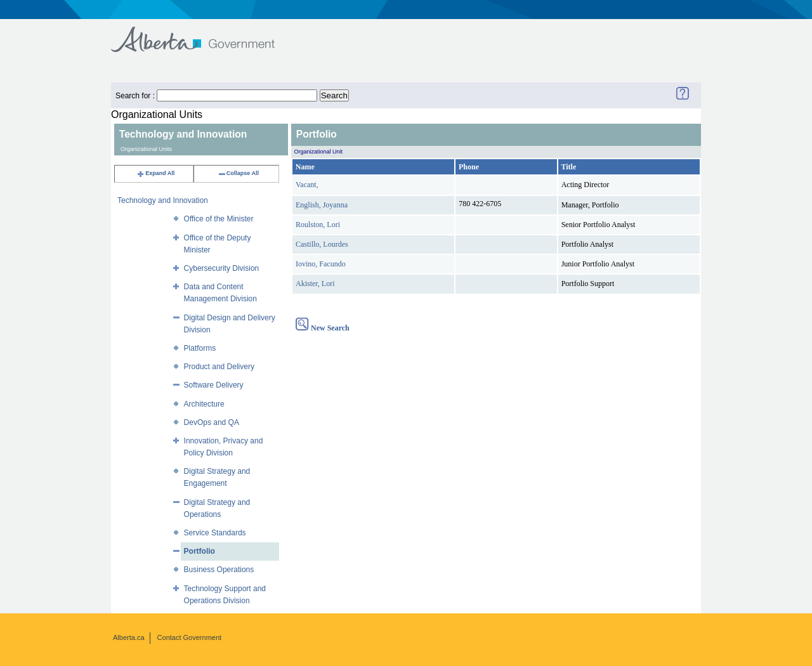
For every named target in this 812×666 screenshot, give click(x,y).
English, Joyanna (322, 205)
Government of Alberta (203, 33)
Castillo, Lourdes (322, 244)
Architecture (204, 404)
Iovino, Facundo (321, 264)
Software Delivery (214, 385)
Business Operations (219, 570)
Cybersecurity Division (222, 268)
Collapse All (238, 173)
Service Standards (215, 533)
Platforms (200, 348)
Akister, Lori (315, 284)
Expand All (155, 173)
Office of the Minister (219, 219)
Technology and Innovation (163, 200)
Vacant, (307, 185)
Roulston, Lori (318, 225)
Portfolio (200, 551)
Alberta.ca (129, 637)
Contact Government (190, 637)
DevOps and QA (212, 422)
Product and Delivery (219, 367)
